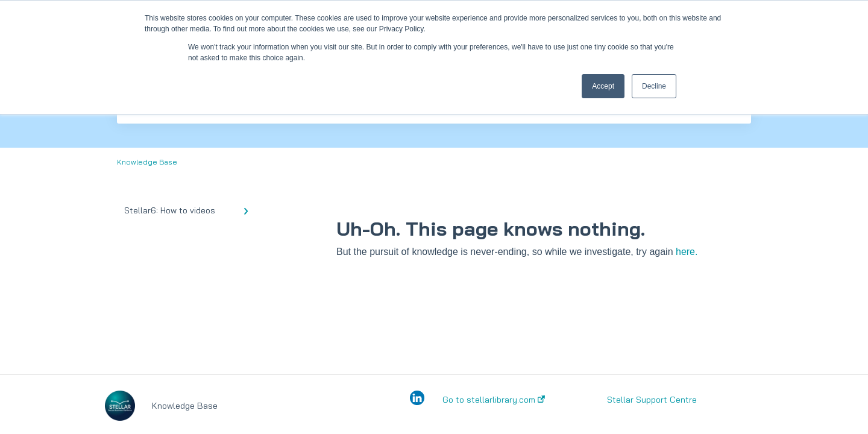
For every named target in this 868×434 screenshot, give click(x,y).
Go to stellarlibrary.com (494, 400)
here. (687, 252)
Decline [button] (654, 86)
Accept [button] (603, 86)
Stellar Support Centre (652, 400)
